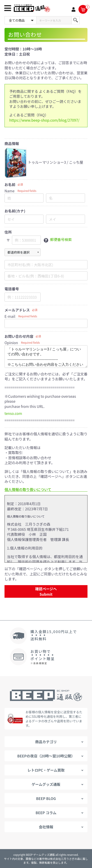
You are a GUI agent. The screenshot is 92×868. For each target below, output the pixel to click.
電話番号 (12, 289)
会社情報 (46, 827)
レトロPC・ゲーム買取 (46, 770)
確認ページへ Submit (46, 591)
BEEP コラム (46, 813)
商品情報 (12, 144)
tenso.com (13, 413)
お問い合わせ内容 (19, 336)
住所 (8, 232)
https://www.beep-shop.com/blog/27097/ (44, 120)
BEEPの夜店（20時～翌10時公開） (46, 756)
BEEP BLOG (46, 798)
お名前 (10, 185)
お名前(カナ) (15, 211)
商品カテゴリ (46, 742)
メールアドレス (17, 310)
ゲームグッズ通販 (46, 784)
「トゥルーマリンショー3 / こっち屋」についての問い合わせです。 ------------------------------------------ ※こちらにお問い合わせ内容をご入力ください (46, 357)
